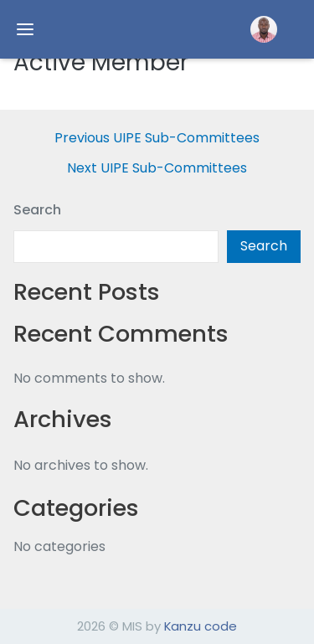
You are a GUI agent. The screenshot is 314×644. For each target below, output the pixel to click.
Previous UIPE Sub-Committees (157, 138)
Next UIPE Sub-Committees (157, 168)
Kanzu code (201, 626)
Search (37, 210)
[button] (264, 29)
